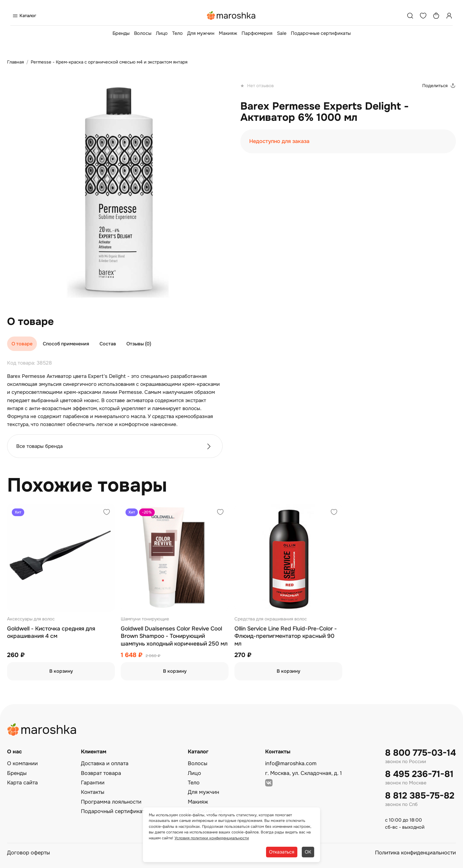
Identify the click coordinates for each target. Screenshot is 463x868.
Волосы (143, 33)
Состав (108, 344)
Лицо (162, 33)
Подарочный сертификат (113, 811)
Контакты (93, 792)
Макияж (228, 33)
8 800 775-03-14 (420, 753)
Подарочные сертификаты (321, 33)
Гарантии (93, 783)
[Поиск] (410, 16)
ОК (308, 852)
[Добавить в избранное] (107, 513)
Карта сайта (22, 783)
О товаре (22, 344)
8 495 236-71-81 (419, 774)
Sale (282, 33)
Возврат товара (101, 773)
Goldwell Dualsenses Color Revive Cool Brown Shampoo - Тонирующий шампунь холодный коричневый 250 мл (174, 636)
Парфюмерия (257, 33)
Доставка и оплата (105, 763)
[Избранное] (423, 16)
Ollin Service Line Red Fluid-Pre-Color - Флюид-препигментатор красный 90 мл (286, 636)
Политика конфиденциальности (415, 853)
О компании (22, 763)
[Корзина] (436, 16)
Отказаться (282, 852)
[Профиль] (449, 16)
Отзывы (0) (139, 344)
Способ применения (66, 344)
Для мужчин (201, 33)
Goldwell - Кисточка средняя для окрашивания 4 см (51, 633)
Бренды (121, 33)
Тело (177, 33)
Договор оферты (28, 853)
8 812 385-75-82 (420, 796)
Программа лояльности (111, 802)
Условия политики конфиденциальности (212, 838)
